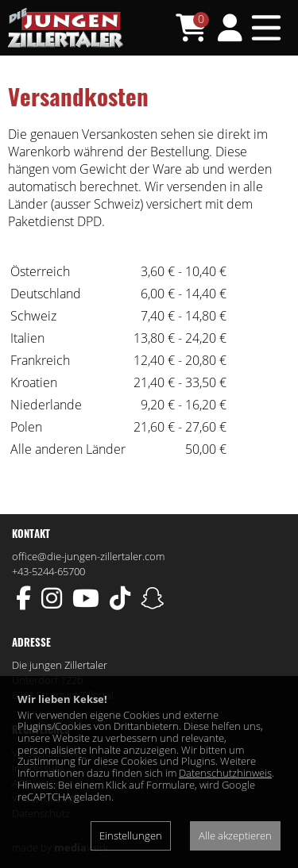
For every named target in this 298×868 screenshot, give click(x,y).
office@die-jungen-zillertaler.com (88, 556)
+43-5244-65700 (48, 571)
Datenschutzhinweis (225, 773)
